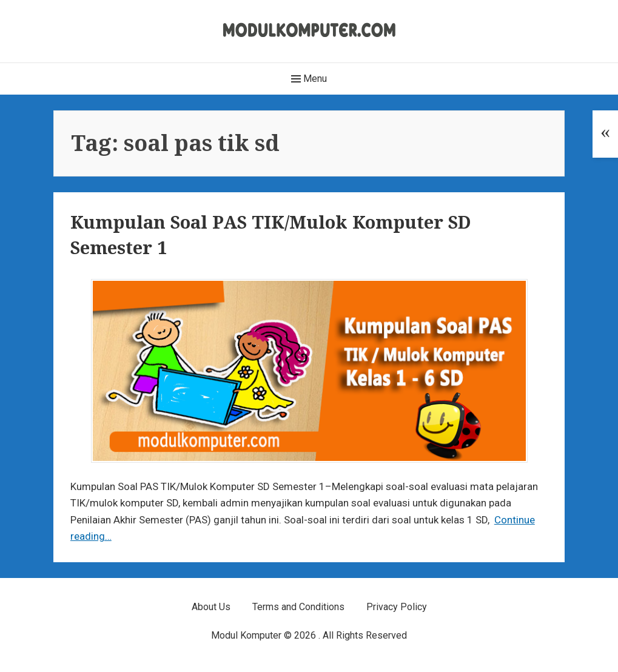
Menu (309, 79)
